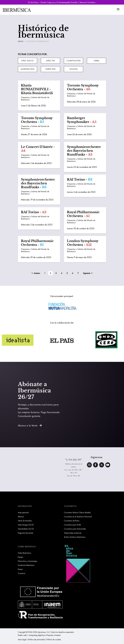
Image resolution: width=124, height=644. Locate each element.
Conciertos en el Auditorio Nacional (78, 517)
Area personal (23, 512)
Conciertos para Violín (72, 525)
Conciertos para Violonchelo (75, 529)
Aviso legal (22, 639)
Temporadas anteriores (73, 533)
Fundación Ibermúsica (26, 565)
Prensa (20, 569)
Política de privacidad (36, 639)
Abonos (21, 517)
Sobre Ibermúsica (24, 553)
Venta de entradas (25, 521)
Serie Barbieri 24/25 (26, 529)
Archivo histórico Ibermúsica (75, 537)
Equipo (21, 557)
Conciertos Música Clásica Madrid (77, 512)
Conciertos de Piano (72, 521)
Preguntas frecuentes (26, 533)
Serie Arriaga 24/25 (26, 525)
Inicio (21, 41)
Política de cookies (54, 639)
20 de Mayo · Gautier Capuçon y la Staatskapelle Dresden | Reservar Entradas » (62, 2)
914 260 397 (74, 460)
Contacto (22, 573)
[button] (27, 61)
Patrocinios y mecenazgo (28, 561)
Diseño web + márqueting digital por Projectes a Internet (39, 635)
